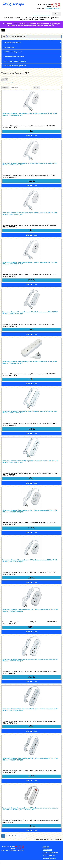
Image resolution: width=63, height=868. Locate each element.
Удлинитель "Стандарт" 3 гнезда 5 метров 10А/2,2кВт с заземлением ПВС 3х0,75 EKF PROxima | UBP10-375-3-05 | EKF (30, 660)
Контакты (46, 861)
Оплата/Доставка (49, 858)
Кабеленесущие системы (12, 43)
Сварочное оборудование (13, 52)
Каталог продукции (50, 852)
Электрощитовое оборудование (15, 66)
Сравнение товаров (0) (8, 83)
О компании (47, 850)
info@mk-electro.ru (53, 8)
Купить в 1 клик (31, 136)
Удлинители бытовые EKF (17, 37)
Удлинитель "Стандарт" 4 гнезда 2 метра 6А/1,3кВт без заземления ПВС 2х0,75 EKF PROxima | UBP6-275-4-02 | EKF (30, 362)
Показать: (36, 87)
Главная (46, 847)
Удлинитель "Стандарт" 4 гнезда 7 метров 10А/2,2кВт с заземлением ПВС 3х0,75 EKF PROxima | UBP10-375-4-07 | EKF (30, 759)
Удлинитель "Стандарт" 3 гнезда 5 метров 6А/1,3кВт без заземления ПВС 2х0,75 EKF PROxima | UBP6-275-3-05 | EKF (30, 313)
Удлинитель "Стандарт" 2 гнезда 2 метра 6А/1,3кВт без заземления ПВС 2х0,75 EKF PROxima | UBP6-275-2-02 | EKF (30, 114)
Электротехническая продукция (15, 61)
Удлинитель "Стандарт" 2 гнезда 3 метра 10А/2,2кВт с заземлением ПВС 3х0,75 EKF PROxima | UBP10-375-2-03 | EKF (30, 561)
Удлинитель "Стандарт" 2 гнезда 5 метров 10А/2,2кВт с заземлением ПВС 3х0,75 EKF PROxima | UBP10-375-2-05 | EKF (30, 610)
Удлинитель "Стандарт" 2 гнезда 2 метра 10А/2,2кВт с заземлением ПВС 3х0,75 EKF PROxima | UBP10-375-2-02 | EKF (30, 511)
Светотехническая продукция (14, 56)
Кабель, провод (9, 47)
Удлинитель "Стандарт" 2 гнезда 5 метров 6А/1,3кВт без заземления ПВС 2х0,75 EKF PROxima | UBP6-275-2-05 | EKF (30, 214)
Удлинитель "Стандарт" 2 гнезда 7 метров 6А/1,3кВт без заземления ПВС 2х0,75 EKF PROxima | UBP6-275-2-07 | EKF (30, 263)
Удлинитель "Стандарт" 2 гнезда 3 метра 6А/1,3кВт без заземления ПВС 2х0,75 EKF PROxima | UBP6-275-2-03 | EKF (30, 164)
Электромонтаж (49, 855)
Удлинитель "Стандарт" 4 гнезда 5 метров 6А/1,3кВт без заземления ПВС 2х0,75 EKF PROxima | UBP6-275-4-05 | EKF (30, 412)
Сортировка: (5, 87)
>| (25, 836)
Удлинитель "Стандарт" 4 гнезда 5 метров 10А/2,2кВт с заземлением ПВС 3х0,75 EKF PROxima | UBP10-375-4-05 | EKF (30, 710)
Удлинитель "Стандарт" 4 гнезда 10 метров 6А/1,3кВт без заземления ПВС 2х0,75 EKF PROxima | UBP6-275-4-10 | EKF (30, 462)
